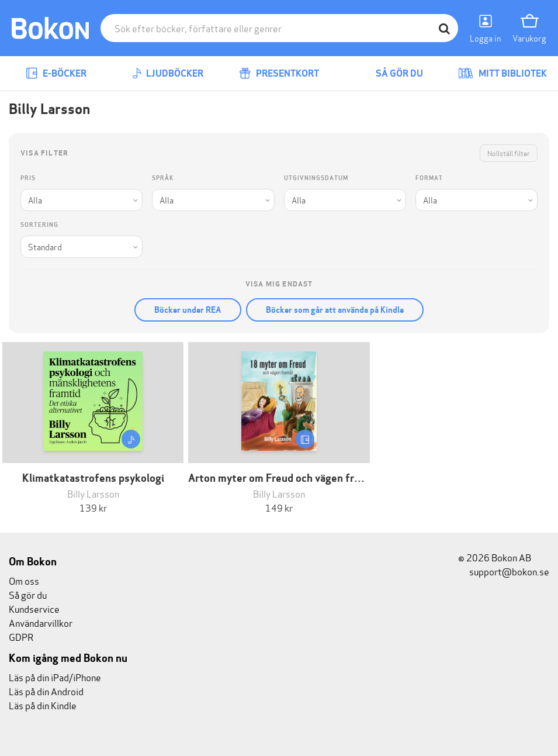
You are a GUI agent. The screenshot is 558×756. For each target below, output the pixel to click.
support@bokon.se (504, 571)
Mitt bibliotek (502, 73)
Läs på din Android (46, 691)
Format (429, 178)
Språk (163, 178)
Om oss (24, 580)
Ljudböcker (168, 73)
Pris (28, 178)
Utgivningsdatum (316, 178)
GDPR (21, 636)
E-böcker (56, 73)
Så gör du (391, 73)
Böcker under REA (188, 310)
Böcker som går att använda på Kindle (335, 310)
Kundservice (34, 608)
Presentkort (279, 73)
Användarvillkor (41, 622)
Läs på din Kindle (43, 705)
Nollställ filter (509, 153)
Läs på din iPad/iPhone (55, 677)
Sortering (39, 225)
